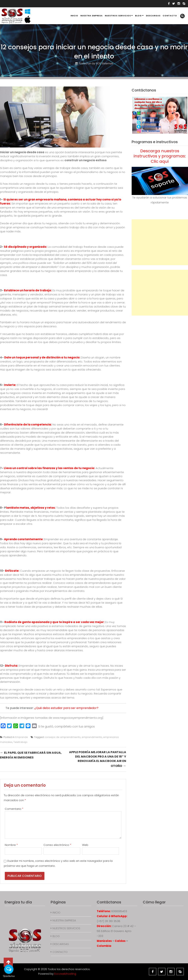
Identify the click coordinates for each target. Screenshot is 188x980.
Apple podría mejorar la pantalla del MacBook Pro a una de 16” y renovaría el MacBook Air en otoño (98, 759)
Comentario (14, 809)
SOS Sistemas (104, 63)
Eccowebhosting (65, 974)
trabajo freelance (85, 247)
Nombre (11, 845)
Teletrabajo (20, 742)
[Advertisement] (160, 242)
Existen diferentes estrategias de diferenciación (52, 433)
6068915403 (119, 911)
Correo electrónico (57, 845)
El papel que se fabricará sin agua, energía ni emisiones (31, 755)
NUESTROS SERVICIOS (118, 16)
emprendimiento (92, 737)
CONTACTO (170, 16)
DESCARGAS (153, 16)
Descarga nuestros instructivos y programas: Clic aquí (160, 156)
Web (85, 845)
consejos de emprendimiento (63, 737)
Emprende (22, 737)
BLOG (138, 16)
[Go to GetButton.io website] (9, 976)
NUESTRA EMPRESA (92, 16)
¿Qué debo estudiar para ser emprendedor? (66, 708)
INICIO (74, 16)
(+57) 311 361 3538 (109, 921)
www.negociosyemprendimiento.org (78, 718)
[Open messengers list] (9, 969)
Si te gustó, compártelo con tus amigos (66, 726)
